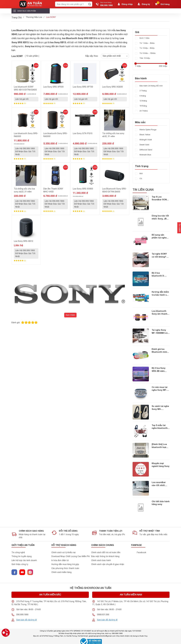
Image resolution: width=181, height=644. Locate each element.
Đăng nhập (125, 4)
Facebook (141, 552)
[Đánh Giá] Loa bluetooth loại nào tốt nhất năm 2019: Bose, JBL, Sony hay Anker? (160, 446)
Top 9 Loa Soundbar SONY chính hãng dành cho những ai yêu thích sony (161, 198)
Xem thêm (70, 315)
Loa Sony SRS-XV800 (83, 189)
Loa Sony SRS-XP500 (53, 87)
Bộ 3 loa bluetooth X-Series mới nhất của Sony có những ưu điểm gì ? (160, 275)
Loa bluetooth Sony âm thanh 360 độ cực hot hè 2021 (159, 313)
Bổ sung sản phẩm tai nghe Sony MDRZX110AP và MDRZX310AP (160, 236)
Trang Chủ (17, 17)
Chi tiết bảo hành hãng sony (161, 503)
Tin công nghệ (18, 552)
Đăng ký (144, 4)
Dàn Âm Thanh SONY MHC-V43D (53, 190)
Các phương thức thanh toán (65, 568)
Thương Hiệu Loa (34, 17)
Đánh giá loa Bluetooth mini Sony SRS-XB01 (160, 351)
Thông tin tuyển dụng (22, 556)
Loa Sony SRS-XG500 (113, 87)
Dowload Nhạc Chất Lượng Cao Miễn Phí (71, 556)
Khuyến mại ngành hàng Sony (161, 465)
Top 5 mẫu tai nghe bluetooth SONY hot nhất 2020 (160, 427)
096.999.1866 (106, 5)
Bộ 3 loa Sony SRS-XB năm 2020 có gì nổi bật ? (161, 370)
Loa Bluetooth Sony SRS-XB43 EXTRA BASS (114, 190)
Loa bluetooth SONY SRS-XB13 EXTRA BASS (25, 88)
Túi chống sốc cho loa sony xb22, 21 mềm (24, 190)
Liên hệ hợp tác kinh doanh (24, 560)
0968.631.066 (103, 615)
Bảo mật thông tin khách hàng (105, 556)
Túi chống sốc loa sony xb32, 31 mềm (113, 135)
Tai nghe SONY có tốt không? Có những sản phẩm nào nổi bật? (161, 255)
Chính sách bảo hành (101, 560)
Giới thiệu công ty (20, 564)
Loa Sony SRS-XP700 (83, 87)
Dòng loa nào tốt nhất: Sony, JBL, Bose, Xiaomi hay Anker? (160, 217)
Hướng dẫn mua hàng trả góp (65, 564)
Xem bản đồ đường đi (26, 620)
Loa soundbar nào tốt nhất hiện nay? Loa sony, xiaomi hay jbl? (160, 484)
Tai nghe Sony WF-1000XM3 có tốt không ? (160, 332)
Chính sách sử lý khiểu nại (63, 552)
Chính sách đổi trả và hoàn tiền (106, 552)
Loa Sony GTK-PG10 (83, 133)
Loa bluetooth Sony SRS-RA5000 (26, 135)
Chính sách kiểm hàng (61, 572)
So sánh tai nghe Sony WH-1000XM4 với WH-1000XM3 (160, 408)
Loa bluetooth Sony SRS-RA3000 (55, 135)
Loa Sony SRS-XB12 (24, 241)
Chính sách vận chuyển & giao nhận (108, 564)
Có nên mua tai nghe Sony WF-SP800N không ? (160, 389)
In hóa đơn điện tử (60, 560)
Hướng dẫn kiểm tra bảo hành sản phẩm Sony (160, 294)
